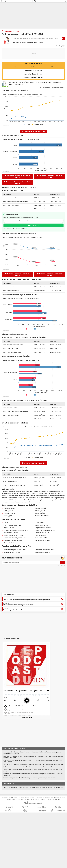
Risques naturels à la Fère (43, 528)
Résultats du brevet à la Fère (44, 550)
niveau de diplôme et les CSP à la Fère (23, 187)
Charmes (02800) (9, 508)
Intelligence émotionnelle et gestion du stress (18, 604)
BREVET (33, 67)
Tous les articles (16, 799)
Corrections (27, 799)
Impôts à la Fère (9, 528)
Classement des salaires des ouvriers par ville (50, 177)
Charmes (23, 42)
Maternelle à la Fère (10, 543)
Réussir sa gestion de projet (12, 609)
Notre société (21, 798)
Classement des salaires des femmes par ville (17, 275)
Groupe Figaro (44, 799)
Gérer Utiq (9, 799)
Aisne (17, 31)
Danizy (29, 42)
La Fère (6, 523)
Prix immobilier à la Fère (43, 540)
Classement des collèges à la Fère (15, 538)
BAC (15, 67)
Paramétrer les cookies (60, 798)
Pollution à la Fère (41, 535)
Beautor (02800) (40, 508)
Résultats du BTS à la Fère (43, 552)
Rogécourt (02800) (41, 513)
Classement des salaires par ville (34, 132)
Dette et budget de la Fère (12, 525)
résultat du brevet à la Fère (34, 77)
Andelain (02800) (9, 513)
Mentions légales (35, 799)
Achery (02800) (40, 511)
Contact (32, 798)
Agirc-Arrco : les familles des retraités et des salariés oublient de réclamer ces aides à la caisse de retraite (33, 764)
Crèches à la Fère (41, 523)
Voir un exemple (61, 565)
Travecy (41, 42)
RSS (22, 799)
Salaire (7, 31)
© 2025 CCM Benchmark (54, 799)
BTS (52, 67)
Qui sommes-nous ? (7, 798)
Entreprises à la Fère (42, 538)
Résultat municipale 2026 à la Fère (15, 550)
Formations (9, 595)
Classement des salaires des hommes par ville (50, 275)
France (12, 31)
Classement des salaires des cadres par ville (17, 177)
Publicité (27, 798)
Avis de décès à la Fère (11, 533)
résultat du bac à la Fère (34, 74)
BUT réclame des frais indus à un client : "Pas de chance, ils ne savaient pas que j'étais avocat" (30, 767)
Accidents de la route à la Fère (13, 535)
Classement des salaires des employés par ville (17, 183)
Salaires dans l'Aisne (42, 516)
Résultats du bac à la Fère (12, 552)
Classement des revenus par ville (34, 463)
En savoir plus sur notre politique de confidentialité (15, 229)
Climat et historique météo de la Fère (15, 530)
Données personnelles (48, 798)
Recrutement (38, 798)
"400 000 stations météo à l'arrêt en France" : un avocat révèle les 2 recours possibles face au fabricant (33, 788)
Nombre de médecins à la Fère (45, 530)
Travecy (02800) (9, 516)
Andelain (35, 42)
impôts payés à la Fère (19, 467)
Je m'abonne (32, 225)
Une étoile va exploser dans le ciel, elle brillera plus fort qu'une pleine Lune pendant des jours (29, 778)
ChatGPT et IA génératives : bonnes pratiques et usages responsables (27, 599)
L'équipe (15, 798)
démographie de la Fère (19, 334)
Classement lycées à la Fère (13, 540)
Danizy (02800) (8, 511)
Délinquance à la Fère (42, 533)
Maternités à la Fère (41, 525)
